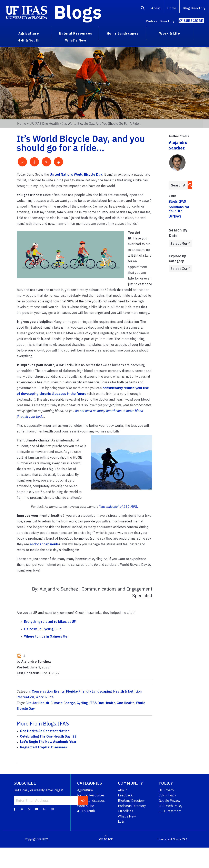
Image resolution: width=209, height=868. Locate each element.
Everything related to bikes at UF (50, 622)
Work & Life (45, 697)
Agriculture (85, 790)
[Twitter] (22, 809)
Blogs (78, 12)
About (156, 8)
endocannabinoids (44, 544)
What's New (127, 816)
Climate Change (63, 703)
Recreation (25, 697)
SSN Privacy (167, 795)
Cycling (82, 703)
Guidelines (126, 811)
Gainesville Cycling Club (43, 629)
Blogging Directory (131, 801)
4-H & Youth (86, 811)
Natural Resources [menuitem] (76, 33)
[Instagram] (52, 809)
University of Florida (169, 839)
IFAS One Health (102, 703)
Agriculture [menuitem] (29, 33)
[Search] (143, 9)
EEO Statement (170, 811)
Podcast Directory (160, 21)
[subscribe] (83, 801)
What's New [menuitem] (76, 40)
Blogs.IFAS (177, 201)
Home (172, 8)
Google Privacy (170, 801)
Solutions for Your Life (179, 209)
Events (59, 691)
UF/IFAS (175, 216)
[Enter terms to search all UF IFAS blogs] (178, 185)
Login (122, 821)
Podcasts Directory (132, 806)
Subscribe (193, 21)
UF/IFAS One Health (44, 124)
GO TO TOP (106, 839)
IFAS (184, 839)
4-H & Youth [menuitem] (29, 40)
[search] (189, 185)
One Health (126, 703)
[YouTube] (37, 809)
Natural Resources (91, 795)
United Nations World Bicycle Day (76, 174)
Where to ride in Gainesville (46, 636)
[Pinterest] (29, 809)
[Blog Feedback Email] (45, 809)
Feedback (125, 795)
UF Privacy (166, 790)
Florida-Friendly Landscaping (89, 691)
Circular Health (37, 703)
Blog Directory (194, 8)
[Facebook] (15, 809)
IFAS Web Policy (171, 806)
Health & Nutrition (127, 691)
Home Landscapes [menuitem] (123, 33)
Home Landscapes (91, 801)
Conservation (42, 691)
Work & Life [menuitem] (170, 33)
